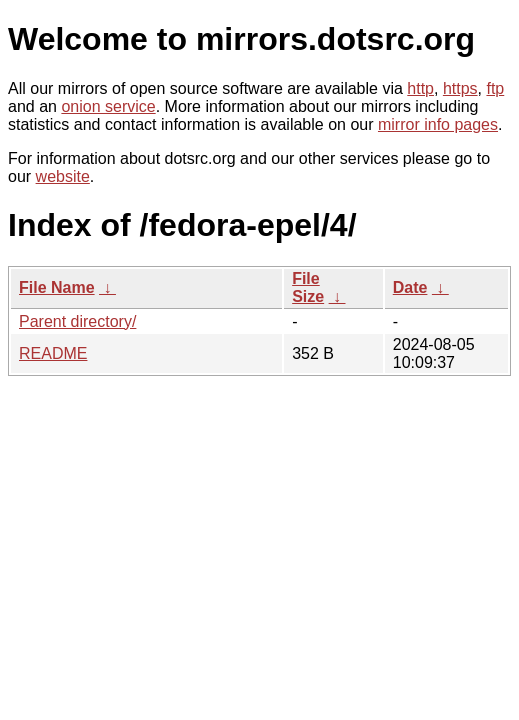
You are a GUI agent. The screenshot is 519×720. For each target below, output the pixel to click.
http (420, 88)
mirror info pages (438, 124)
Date (410, 287)
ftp (495, 88)
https (460, 88)
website (63, 176)
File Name (57, 287)
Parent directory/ (77, 321)
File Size (308, 287)
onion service (108, 106)
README (53, 353)
